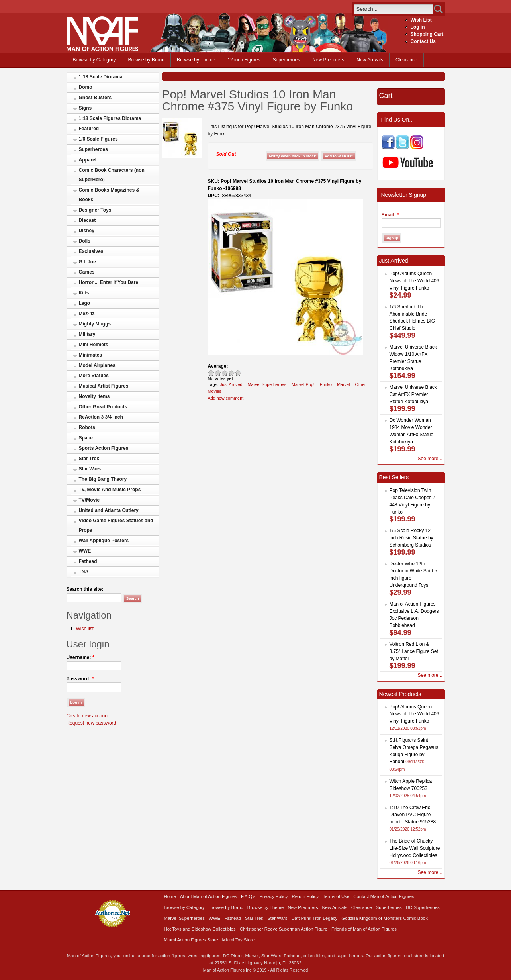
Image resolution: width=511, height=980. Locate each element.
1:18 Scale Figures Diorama (110, 118)
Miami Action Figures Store (191, 940)
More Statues (94, 376)
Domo (86, 87)
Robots (87, 427)
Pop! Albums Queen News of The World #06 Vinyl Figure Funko (414, 281)
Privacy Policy (274, 896)
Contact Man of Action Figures (384, 896)
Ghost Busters (95, 98)
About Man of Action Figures (209, 896)
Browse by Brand (146, 60)
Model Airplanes (97, 365)
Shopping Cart (427, 34)
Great (232, 373)
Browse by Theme (196, 60)
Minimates (91, 355)
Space (86, 438)
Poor (211, 373)
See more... (430, 459)
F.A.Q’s (248, 896)
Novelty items (94, 396)
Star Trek (89, 459)
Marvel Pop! (303, 384)
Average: (218, 366)
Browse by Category (94, 60)
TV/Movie (89, 500)
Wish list (85, 629)
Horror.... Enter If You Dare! (110, 282)
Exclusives (91, 251)
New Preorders (328, 60)
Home (170, 896)
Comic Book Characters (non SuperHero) (112, 175)
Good (225, 373)
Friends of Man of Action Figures (364, 929)
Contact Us (423, 41)
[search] (393, 9)
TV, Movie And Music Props (110, 490)
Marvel (344, 384)
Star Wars (90, 469)
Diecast (87, 220)
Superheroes (286, 60)
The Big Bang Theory (103, 479)
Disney (87, 231)
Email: (390, 215)
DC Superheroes (423, 907)
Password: (80, 679)
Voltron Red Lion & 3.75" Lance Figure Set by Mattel (414, 651)
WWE (85, 551)
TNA (84, 572)
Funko (326, 384)
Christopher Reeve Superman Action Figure (284, 929)
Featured (89, 129)
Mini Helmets (94, 345)
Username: (80, 657)
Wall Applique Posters (104, 541)
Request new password (91, 723)
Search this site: (85, 589)
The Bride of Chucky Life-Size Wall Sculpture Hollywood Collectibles (415, 848)
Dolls (85, 241)
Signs (85, 108)
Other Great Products (103, 407)
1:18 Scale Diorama (101, 77)
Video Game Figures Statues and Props (116, 525)
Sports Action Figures (104, 448)
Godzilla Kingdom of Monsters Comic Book (385, 918)
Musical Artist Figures (104, 386)
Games (87, 272)
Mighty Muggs (95, 324)
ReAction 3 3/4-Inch (101, 417)
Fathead (88, 561)
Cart (386, 96)
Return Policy (305, 896)
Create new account (88, 716)
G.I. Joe (87, 262)
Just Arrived (231, 384)
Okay (218, 373)
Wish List (421, 20)
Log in (418, 27)
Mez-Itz (87, 314)
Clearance (406, 60)
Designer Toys (95, 210)
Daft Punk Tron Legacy (314, 918)
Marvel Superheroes (267, 384)
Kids (84, 293)
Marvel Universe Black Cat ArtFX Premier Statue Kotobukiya (413, 394)
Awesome (238, 373)
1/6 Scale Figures (98, 139)
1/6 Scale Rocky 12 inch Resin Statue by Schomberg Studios (411, 538)
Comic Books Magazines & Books (109, 195)
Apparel (88, 160)
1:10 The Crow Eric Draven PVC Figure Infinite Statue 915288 (413, 815)
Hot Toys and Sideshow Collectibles (200, 929)
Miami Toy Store (238, 940)
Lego (85, 303)
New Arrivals (370, 60)
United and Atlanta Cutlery (109, 510)
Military (87, 334)
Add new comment (226, 398)
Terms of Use (336, 896)
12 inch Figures (244, 60)
